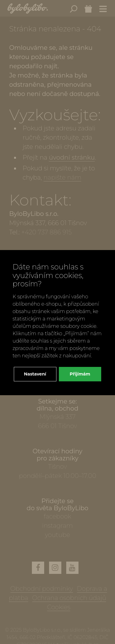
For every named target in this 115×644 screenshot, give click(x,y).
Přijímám (80, 374)
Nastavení (35, 374)
